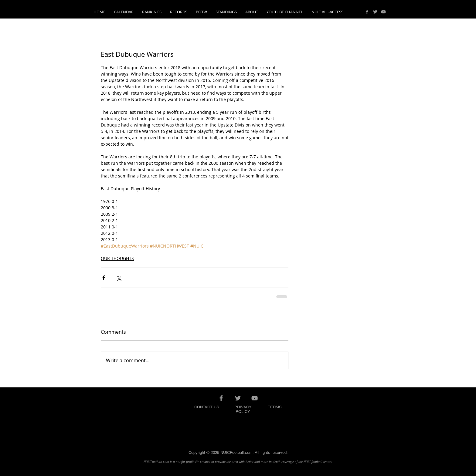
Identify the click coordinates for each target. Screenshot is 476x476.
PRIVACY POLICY (243, 409)
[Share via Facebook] (104, 278)
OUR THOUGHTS (117, 258)
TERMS (275, 407)
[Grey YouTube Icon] (383, 12)
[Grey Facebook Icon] (367, 12)
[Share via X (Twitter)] (119, 278)
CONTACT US (207, 407)
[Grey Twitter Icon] (375, 12)
